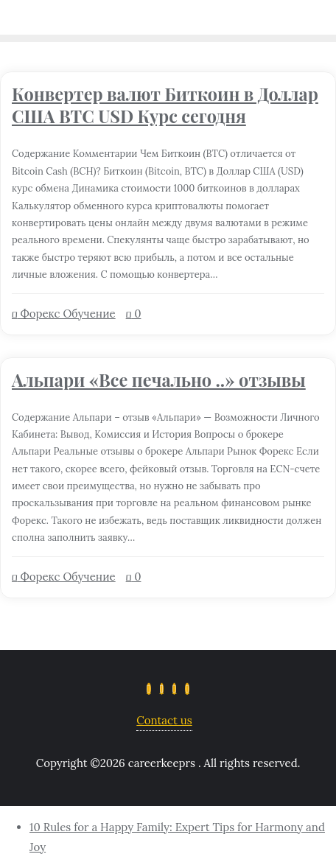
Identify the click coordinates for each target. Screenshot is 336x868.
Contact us (164, 720)
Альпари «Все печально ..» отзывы (159, 380)
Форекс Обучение (64, 314)
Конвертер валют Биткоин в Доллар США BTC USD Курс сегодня (165, 105)
